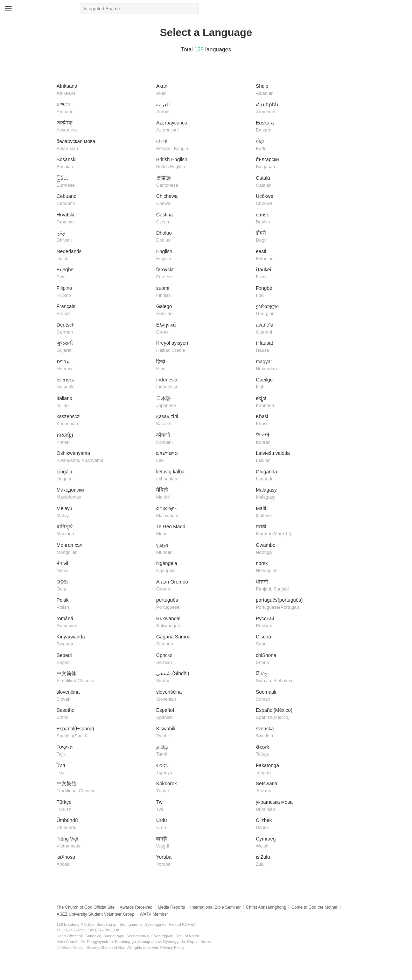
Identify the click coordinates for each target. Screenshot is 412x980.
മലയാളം (203, 512)
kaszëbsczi (104, 420)
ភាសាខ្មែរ (104, 439)
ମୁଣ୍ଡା (203, 549)
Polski (104, 604)
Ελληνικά (203, 329)
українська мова (303, 806)
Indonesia (203, 384)
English (203, 255)
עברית (104, 366)
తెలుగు (303, 751)
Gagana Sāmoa (203, 641)
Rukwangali (203, 623)
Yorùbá (203, 861)
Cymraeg (303, 843)
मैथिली (203, 494)
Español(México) (303, 714)
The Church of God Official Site (86, 907)
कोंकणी (203, 439)
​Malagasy (303, 494)
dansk (303, 219)
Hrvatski (104, 219)
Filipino (104, 292)
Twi (203, 806)
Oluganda (303, 476)
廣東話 (203, 182)
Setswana (303, 788)
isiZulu (303, 861)
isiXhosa (104, 861)
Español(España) (104, 733)
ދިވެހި (104, 237)
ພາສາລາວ (203, 457)
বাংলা (203, 145)
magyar (303, 366)
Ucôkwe (303, 200)
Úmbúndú (104, 824)
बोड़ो (303, 145)
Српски (203, 659)
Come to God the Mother (314, 907)
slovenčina (104, 696)
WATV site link (24, 9)
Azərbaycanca (203, 127)
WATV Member (154, 914)
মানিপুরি (104, 531)
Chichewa (203, 200)
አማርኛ (104, 109)
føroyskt (203, 274)
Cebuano (104, 200)
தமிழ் (203, 751)
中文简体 (104, 677)
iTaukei (303, 274)
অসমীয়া (104, 127)
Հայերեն (303, 109)
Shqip (303, 90)
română (104, 623)
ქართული (303, 310)
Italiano (104, 402)
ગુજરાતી (104, 347)
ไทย (104, 769)
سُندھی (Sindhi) (203, 677)
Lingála (104, 476)
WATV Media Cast (51, 9)
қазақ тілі (203, 420)
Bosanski (104, 163)
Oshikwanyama (104, 457)
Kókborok (203, 788)
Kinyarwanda (104, 641)
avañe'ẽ (303, 329)
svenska (303, 733)
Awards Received (136, 907)
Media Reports (172, 907)
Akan (203, 90)
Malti (303, 512)
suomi (203, 292)
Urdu (203, 824)
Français (104, 310)
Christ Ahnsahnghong (266, 907)
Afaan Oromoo (203, 586)
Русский (303, 623)
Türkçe (104, 806)
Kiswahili (203, 733)
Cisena (303, 641)
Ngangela (203, 567)
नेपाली (104, 567)
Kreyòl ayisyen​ (203, 347)
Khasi (303, 420)
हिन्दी (203, 366)
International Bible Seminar (216, 907)
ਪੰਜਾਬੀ (303, 586)
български (303, 163)
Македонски (104, 494)
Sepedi (104, 659)
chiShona (303, 659)
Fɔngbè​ (303, 292)
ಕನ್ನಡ (303, 402)
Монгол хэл (104, 549)
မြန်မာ (104, 182)
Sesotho (104, 714)
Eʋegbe (104, 274)
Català (303, 182)
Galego (203, 310)
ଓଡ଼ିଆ (104, 586)
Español (203, 714)
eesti (303, 255)
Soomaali (303, 696)
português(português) (303, 604)
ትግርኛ (203, 769)
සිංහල (303, 677)
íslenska (104, 384)
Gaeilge (303, 384)
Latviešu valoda (303, 457)
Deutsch (104, 329)
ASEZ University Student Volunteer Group (96, 914)
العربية (203, 109)
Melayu (104, 512)
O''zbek (303, 824)
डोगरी (303, 237)
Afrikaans (104, 90)
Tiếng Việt (104, 843)
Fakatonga (303, 769)
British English (203, 163)
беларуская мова (104, 145)
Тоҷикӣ (104, 751)
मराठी (303, 531)
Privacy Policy (172, 947)
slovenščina (203, 696)
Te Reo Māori (203, 531)
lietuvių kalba (203, 476)
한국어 (303, 439)
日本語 (203, 402)
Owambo (303, 549)
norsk (303, 567)
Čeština (203, 219)
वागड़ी (203, 843)
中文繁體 (104, 788)
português (203, 604)
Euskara (303, 127)
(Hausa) (303, 347)
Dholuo (203, 237)
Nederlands (104, 255)
